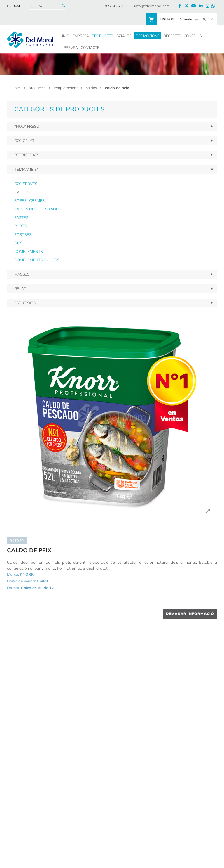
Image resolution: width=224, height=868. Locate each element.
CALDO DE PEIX (117, 88)
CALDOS (91, 88)
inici (17, 88)
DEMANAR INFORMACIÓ (190, 614)
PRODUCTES (37, 88)
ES (9, 6)
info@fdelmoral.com (152, 6)
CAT (17, 6)
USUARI (167, 19)
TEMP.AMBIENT (66, 88)
